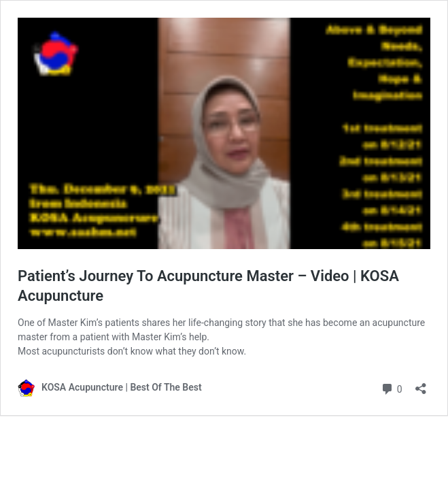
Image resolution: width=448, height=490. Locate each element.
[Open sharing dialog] (421, 384)
